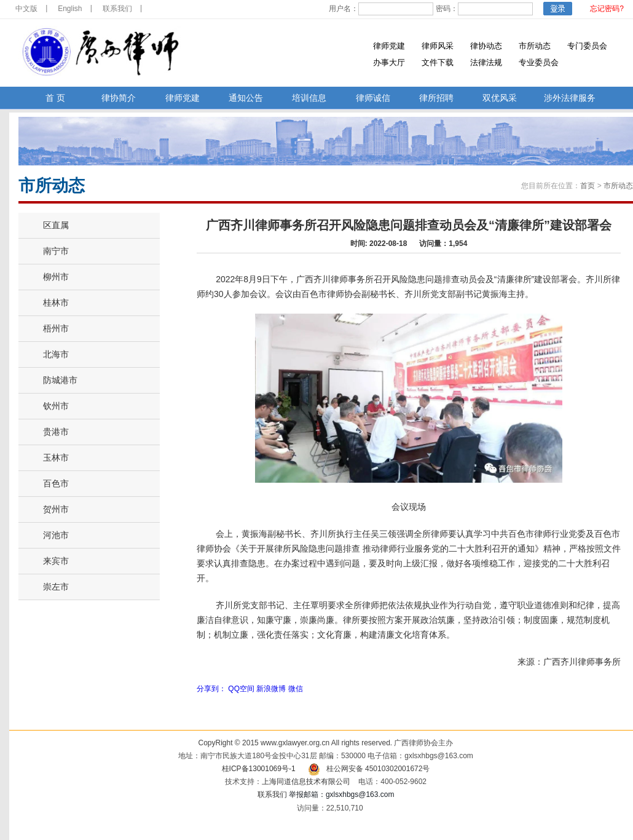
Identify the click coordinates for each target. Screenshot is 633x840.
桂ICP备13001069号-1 (259, 769)
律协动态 (486, 46)
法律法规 (486, 62)
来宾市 (56, 561)
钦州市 (56, 406)
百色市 (56, 483)
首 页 (55, 98)
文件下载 (438, 62)
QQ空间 (241, 689)
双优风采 (500, 98)
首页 (588, 186)
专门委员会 (587, 46)
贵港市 (56, 432)
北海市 (56, 354)
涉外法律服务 (570, 98)
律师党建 (389, 46)
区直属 (56, 225)
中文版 (26, 9)
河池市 (56, 535)
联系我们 (117, 9)
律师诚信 (373, 98)
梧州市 (56, 328)
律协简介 (119, 98)
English (70, 9)
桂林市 (56, 303)
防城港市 (60, 380)
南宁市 (56, 251)
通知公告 (246, 98)
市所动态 (535, 46)
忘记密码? (607, 9)
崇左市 (56, 587)
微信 (296, 689)
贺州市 (56, 509)
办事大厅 (389, 62)
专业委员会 (539, 62)
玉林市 (56, 458)
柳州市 (56, 277)
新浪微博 (271, 689)
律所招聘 (436, 98)
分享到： (211, 689)
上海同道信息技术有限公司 (306, 782)
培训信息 (309, 98)
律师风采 (438, 46)
